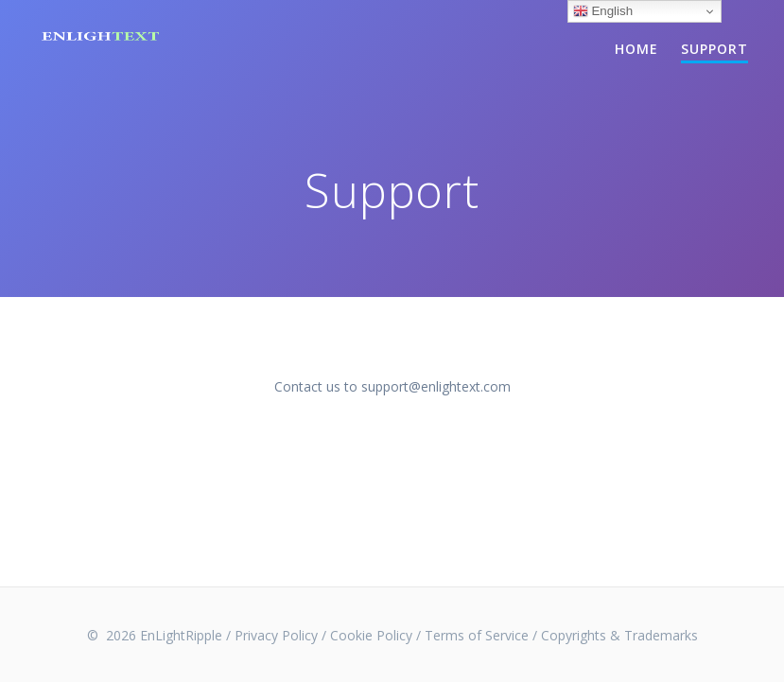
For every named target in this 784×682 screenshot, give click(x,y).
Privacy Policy (276, 635)
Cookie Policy (371, 635)
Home (636, 49)
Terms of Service (477, 635)
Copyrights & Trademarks (619, 635)
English (603, 11)
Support (714, 49)
